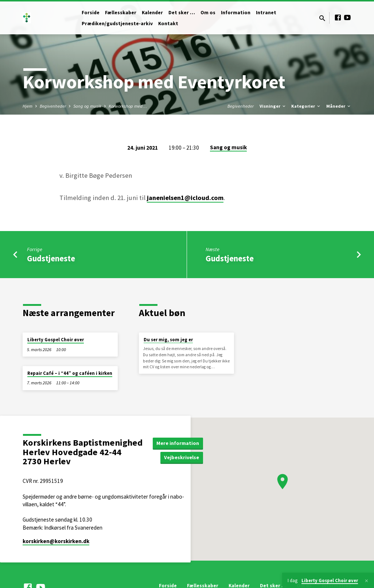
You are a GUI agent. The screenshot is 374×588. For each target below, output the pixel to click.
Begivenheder (53, 106)
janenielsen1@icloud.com (185, 198)
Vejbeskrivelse (182, 457)
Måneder (339, 106)
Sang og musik (87, 106)
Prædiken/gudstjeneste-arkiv (117, 24)
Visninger (273, 106)
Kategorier (306, 106)
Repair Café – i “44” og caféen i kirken (70, 373)
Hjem (28, 106)
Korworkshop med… (128, 106)
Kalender (152, 13)
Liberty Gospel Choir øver (56, 340)
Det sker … (182, 13)
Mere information (178, 443)
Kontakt (168, 24)
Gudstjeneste (51, 258)
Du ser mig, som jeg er (168, 340)
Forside (91, 13)
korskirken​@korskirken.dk (56, 541)
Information (236, 13)
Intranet (266, 13)
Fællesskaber (121, 13)
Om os (208, 13)
